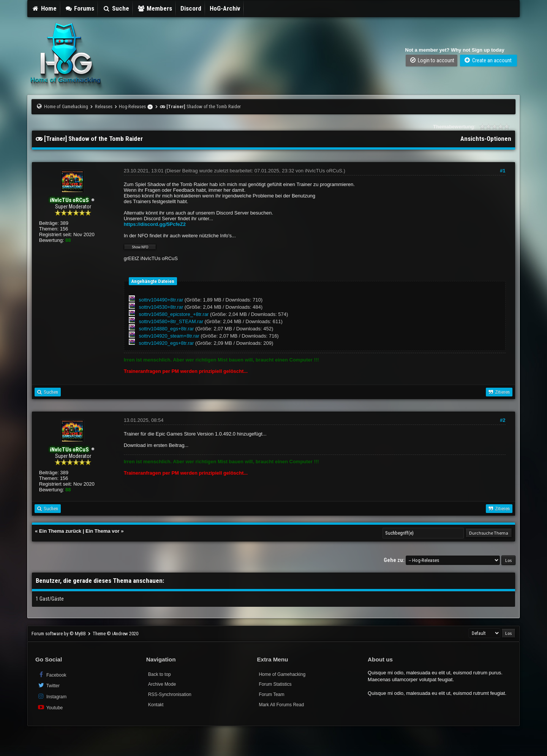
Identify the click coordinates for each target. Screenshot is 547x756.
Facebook (52, 675)
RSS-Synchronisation (170, 694)
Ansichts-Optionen (486, 139)
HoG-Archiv (225, 8)
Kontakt (156, 705)
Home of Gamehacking (66, 107)
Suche (116, 8)
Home (44, 8)
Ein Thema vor (103, 531)
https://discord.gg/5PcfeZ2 (155, 224)
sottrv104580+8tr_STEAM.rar (171, 321)
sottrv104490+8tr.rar (161, 300)
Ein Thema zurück (60, 531)
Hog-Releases (132, 107)
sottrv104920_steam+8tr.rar (169, 336)
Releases (104, 107)
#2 (503, 420)
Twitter (48, 685)
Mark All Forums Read (281, 705)
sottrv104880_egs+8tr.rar (167, 329)
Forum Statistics (275, 684)
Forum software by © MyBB (59, 634)
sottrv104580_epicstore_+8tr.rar (174, 314)
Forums (80, 8)
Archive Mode (162, 684)
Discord (191, 8)
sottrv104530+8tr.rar (161, 307)
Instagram (52, 696)
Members (155, 8)
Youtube (50, 707)
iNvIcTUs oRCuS (324, 171)
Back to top (160, 674)
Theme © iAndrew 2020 (115, 634)
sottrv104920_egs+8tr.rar (167, 343)
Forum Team (271, 694)
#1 (503, 171)
